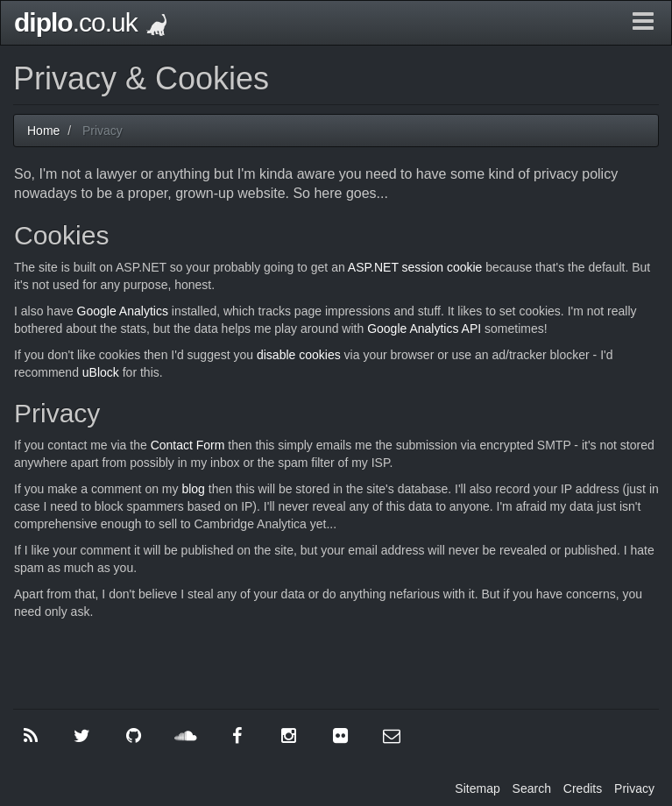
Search (532, 788)
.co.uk (90, 22)
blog (193, 489)
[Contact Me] (392, 736)
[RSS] (31, 736)
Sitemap (477, 788)
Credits (583, 788)
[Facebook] (237, 736)
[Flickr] (340, 736)
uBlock (101, 372)
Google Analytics (123, 311)
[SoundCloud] (186, 736)
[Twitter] (82, 736)
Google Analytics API (424, 329)
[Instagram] (288, 736)
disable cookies (301, 355)
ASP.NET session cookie (415, 267)
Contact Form (188, 445)
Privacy (634, 788)
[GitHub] (134, 736)
